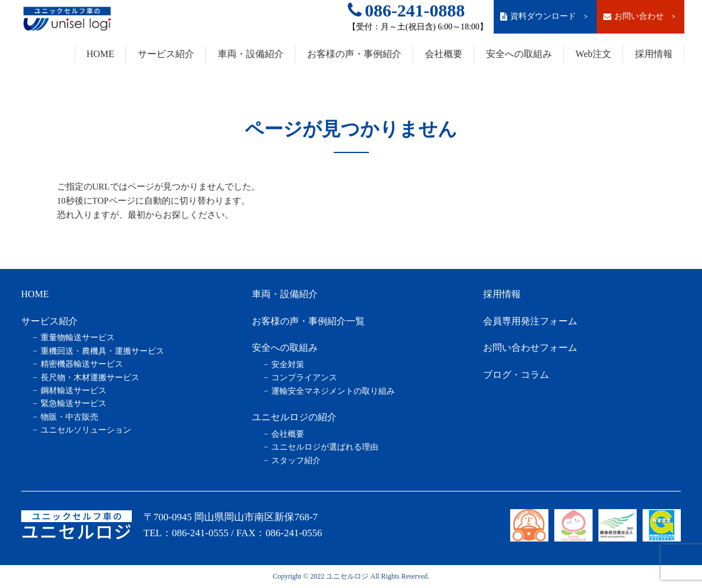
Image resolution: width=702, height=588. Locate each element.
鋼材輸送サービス (74, 391)
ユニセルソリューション (86, 430)
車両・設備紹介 (251, 54)
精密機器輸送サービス (82, 364)
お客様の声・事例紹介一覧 (308, 321)
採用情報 (654, 54)
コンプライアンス (304, 378)
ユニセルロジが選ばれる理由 (325, 447)
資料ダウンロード (545, 16)
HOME (100, 54)
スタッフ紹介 (296, 461)
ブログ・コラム (516, 375)
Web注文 (593, 54)
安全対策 (288, 365)
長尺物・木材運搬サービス (90, 378)
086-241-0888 (406, 10)
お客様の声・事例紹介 (354, 54)
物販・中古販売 (69, 417)
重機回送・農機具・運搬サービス (102, 351)
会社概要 (444, 54)
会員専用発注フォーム (530, 321)
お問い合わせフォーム (530, 348)
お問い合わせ (640, 16)
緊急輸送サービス (74, 403)
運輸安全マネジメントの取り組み (333, 391)
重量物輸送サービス (78, 338)
